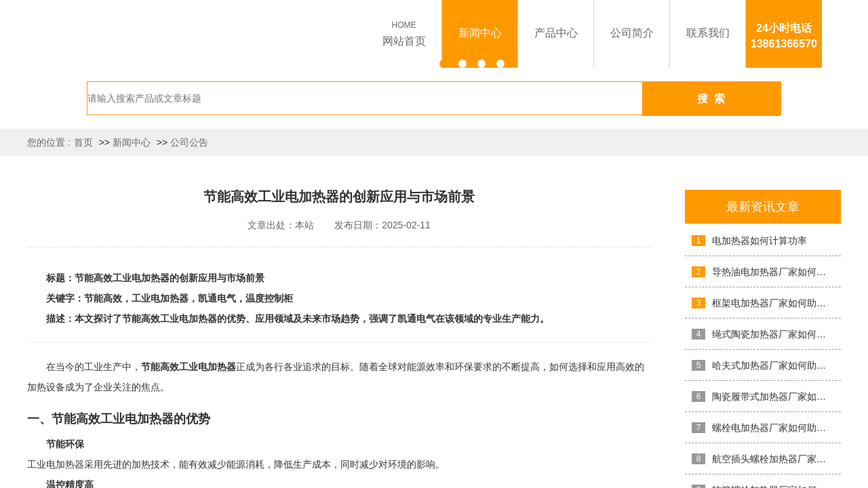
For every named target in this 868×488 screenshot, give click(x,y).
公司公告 (189, 142)
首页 (83, 142)
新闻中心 (132, 142)
